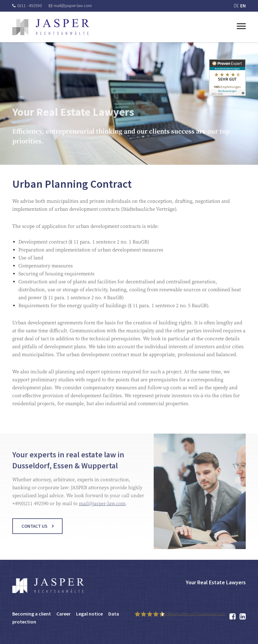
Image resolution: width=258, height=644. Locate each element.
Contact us (34, 530)
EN (243, 6)
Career (64, 614)
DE (236, 6)
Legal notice (89, 614)
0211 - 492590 (27, 6)
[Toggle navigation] (241, 25)
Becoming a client (32, 614)
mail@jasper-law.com (70, 6)
